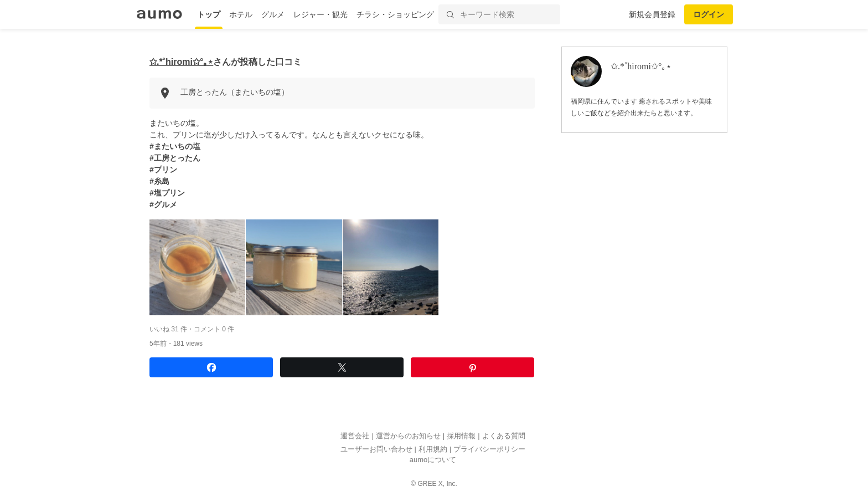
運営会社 (355, 436)
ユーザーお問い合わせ (376, 449)
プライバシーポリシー (489, 449)
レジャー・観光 (321, 14)
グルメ (273, 14)
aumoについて (433, 460)
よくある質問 (504, 436)
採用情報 (461, 436)
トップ (209, 14)
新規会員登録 (652, 14)
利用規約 (433, 449)
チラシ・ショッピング (395, 14)
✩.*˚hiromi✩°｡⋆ (181, 62)
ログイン (709, 14)
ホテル (241, 14)
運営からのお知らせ (408, 436)
